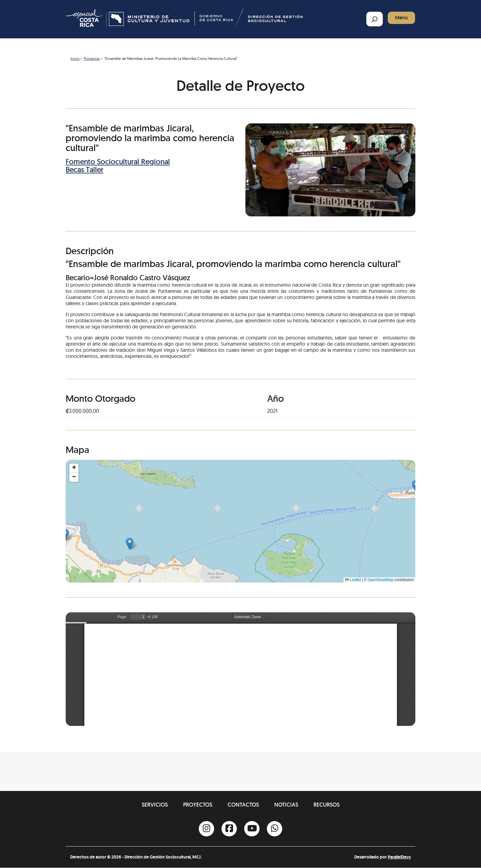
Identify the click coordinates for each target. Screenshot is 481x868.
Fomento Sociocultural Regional (118, 162)
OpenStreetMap (381, 580)
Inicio (75, 58)
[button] (130, 544)
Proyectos (92, 58)
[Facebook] (229, 829)
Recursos (327, 805)
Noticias (286, 805)
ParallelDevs (399, 857)
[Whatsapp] (275, 829)
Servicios (155, 805)
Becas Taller (85, 170)
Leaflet (353, 580)
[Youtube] (252, 829)
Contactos (243, 805)
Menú (401, 18)
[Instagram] (206, 829)
